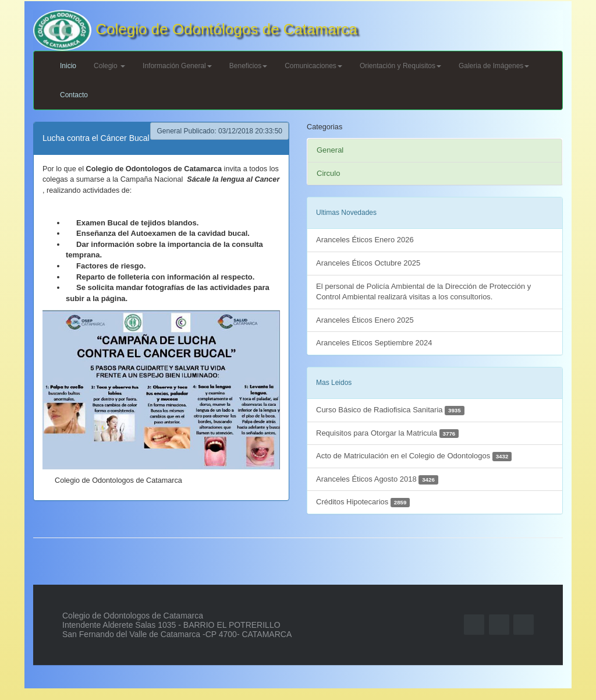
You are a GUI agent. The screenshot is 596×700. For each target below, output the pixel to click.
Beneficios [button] (248, 66)
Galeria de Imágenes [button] (494, 66)
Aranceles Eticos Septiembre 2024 (374, 343)
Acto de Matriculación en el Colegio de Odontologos (414, 456)
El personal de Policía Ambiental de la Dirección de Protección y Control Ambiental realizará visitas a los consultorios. (423, 292)
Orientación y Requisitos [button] (400, 66)
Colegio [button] (109, 66)
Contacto (74, 95)
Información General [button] (177, 66)
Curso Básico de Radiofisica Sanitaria (390, 410)
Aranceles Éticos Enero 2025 (365, 320)
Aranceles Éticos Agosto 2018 (377, 480)
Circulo (328, 173)
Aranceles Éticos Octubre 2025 (368, 263)
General (330, 150)
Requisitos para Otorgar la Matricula (387, 434)
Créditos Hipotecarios (363, 502)
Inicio (68, 66)
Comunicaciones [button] (313, 66)
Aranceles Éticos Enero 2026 (365, 240)
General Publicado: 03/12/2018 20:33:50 (219, 131)
